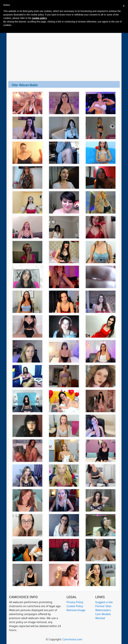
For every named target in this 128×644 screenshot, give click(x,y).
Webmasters (103, 610)
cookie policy (39, 18)
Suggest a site (104, 602)
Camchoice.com (72, 639)
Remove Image (76, 610)
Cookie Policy (75, 606)
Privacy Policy (75, 602)
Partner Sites (103, 606)
